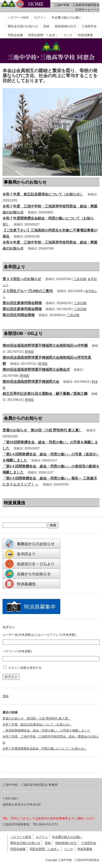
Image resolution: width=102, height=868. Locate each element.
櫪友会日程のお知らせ (23, 26)
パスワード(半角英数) (17, 651)
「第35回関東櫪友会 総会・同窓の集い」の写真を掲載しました (46, 730)
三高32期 (80, 303)
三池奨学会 (89, 26)
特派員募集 (85, 35)
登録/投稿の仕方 (65, 26)
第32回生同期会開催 (19, 315)
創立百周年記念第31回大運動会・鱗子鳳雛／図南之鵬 (45, 394)
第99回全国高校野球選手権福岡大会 (31, 382)
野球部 (29, 352)
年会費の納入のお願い (67, 18)
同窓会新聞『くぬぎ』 (43, 35)
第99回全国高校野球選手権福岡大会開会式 (36, 369)
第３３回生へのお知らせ (22, 279)
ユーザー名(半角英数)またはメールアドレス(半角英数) (39, 635)
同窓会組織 (15, 35)
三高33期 (80, 279)
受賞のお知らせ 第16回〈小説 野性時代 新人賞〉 (42, 430)
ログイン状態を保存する (25, 668)
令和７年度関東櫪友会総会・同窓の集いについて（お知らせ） (45, 749)
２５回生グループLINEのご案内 (28, 291)
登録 (46, 26)
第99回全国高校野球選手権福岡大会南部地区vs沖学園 (45, 345)
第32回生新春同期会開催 (22, 303)
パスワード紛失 (18, 18)
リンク (68, 35)
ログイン (40, 18)
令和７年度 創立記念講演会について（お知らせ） (43, 194)
